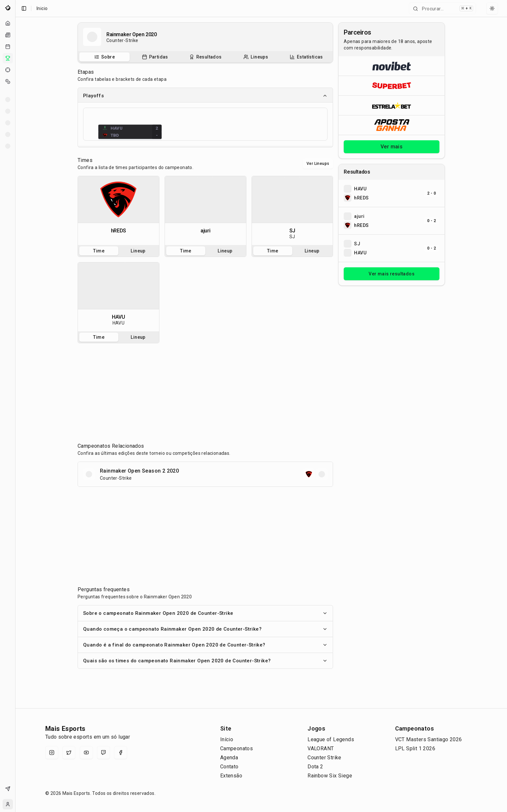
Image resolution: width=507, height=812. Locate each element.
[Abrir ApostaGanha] (392, 125)
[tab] (104, 57)
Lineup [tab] (138, 251)
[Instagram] (52, 753)
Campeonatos (237, 748)
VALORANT (321, 748)
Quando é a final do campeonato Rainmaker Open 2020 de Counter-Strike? (205, 645)
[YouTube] (86, 753)
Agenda (229, 758)
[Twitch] (103, 753)
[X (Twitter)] (69, 753)
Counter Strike (324, 758)
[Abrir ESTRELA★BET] (392, 105)
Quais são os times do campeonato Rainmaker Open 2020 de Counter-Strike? (205, 661)
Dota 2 (315, 767)
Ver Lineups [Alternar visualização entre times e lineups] (318, 164)
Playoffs (205, 96)
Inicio (42, 8)
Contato (229, 767)
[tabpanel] (119, 211)
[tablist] (205, 57)
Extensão (231, 776)
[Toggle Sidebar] (15, 406)
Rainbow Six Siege (330, 776)
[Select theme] (492, 8)
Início (227, 739)
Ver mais (392, 147)
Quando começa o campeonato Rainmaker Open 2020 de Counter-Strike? (205, 629)
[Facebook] (121, 753)
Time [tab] (99, 251)
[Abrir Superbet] (392, 85)
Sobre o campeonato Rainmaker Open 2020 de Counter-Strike (205, 613)
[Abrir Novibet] (392, 66)
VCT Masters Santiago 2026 (429, 739)
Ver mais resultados (392, 274)
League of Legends (331, 739)
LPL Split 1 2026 (415, 748)
